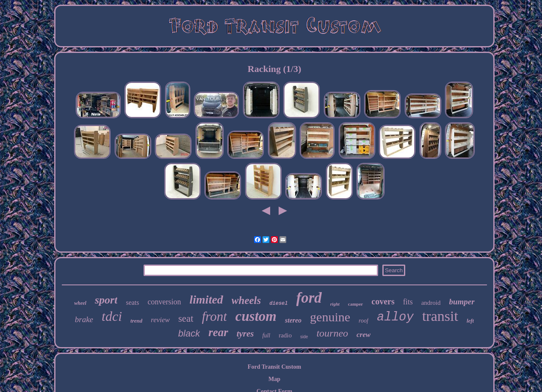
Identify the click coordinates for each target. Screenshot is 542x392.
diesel (278, 304)
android (431, 303)
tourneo (332, 333)
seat (186, 319)
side (304, 337)
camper (355, 304)
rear (218, 332)
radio (285, 335)
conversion (165, 302)
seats (132, 302)
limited (206, 300)
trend (136, 321)
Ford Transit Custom (274, 367)
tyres (245, 334)
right (335, 304)
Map (274, 379)
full (267, 335)
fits (408, 302)
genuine (330, 317)
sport (106, 300)
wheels (246, 300)
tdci (112, 316)
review (160, 320)
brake (84, 319)
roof (364, 321)
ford (309, 298)
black (189, 333)
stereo (293, 320)
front (214, 316)
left (470, 321)
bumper (462, 302)
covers (383, 301)
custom (256, 316)
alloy (395, 317)
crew (364, 335)
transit (440, 316)
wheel (80, 303)
